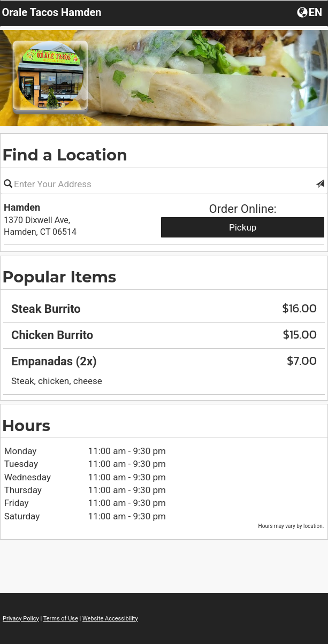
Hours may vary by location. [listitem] (291, 526)
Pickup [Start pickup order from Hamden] (243, 227)
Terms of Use (61, 619)
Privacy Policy (21, 619)
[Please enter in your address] (164, 184)
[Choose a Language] (311, 12)
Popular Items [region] (59, 277)
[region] (164, 335)
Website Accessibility (110, 619)
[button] (320, 184)
